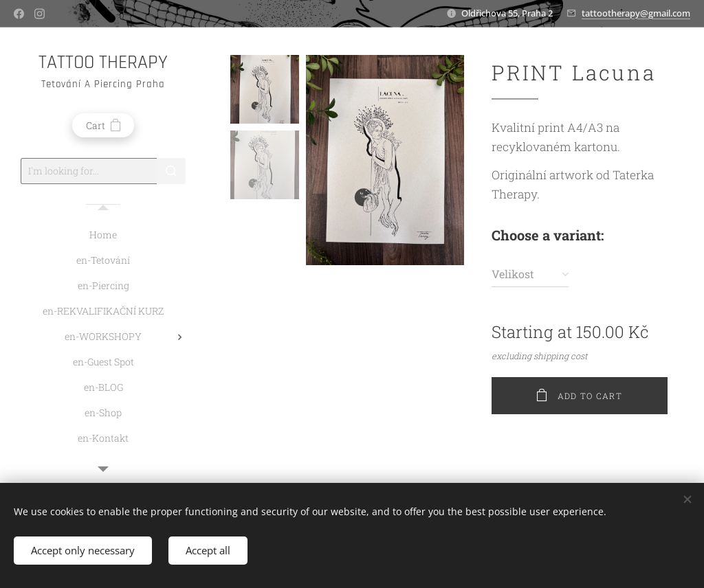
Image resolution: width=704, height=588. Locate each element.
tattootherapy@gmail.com (636, 13)
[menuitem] (103, 235)
